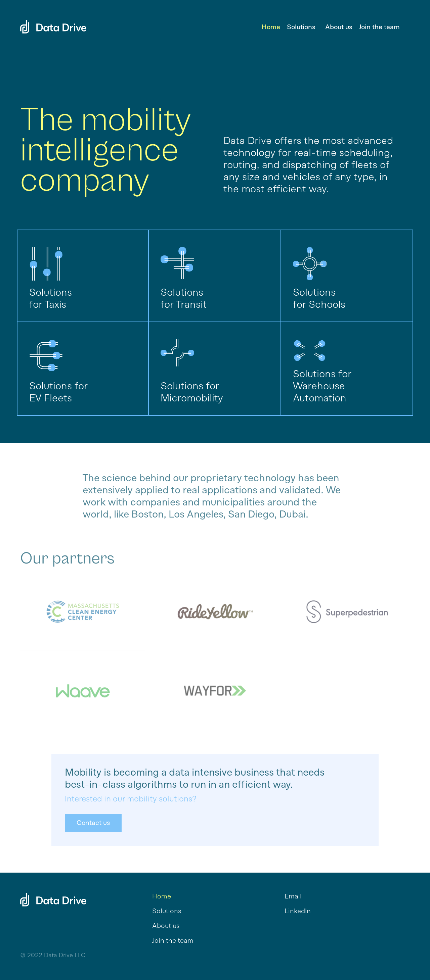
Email (293, 897)
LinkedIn (298, 912)
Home (271, 28)
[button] (303, 28)
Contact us (93, 823)
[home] (53, 17)
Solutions (167, 912)
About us (339, 28)
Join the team (379, 28)
